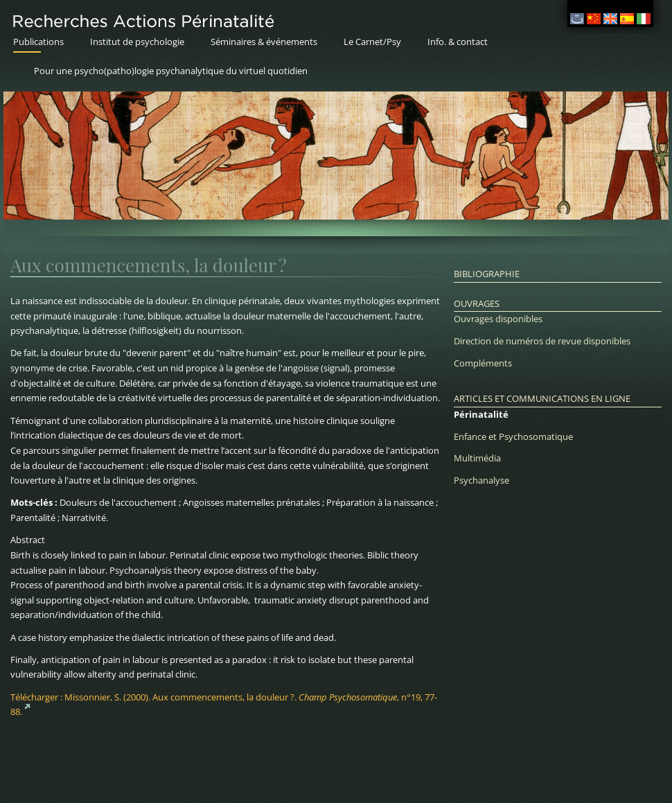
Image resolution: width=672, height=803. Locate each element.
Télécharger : (224, 705)
